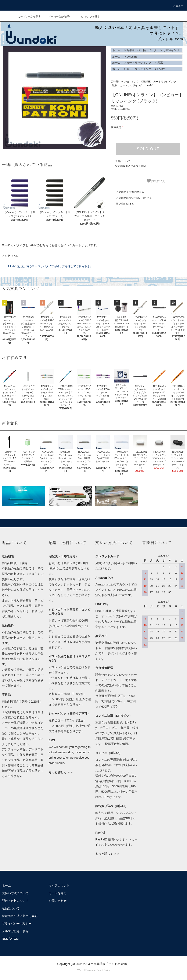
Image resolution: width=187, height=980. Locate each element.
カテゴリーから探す (27, 16)
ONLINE (132, 57)
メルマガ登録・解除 (15, 931)
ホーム (116, 50)
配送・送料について (15, 901)
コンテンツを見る (87, 16)
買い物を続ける (122, 204)
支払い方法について (15, 893)
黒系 (160, 63)
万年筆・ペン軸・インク (142, 50)
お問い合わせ (58, 901)
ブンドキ (81, 970)
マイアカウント (59, 885)
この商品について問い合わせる (131, 198)
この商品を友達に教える (127, 192)
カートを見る (58, 893)
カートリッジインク (139, 63)
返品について (123, 161)
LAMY (161, 69)
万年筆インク (171, 50)
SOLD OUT (148, 149)
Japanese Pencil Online (98, 970)
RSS (5, 939)
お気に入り (156, 181)
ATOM (15, 939)
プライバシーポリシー (17, 924)
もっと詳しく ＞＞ (61, 772)
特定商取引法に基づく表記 (130, 166)
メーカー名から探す (57, 16)
